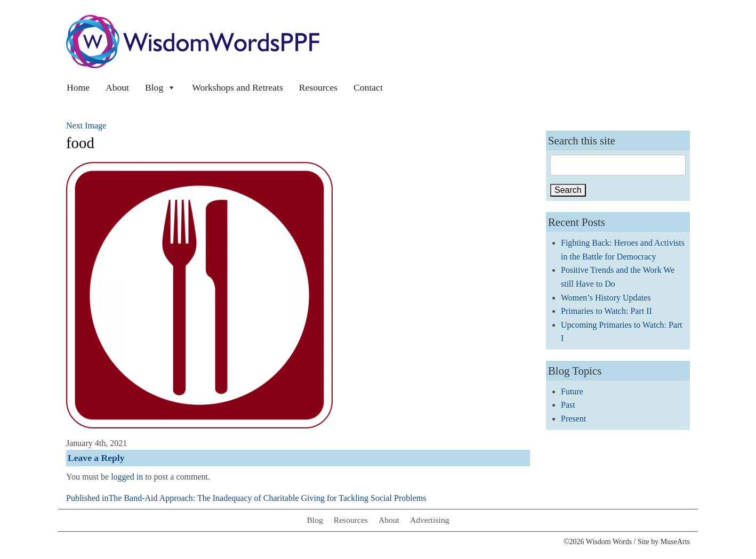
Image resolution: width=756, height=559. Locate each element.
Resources (318, 87)
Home (78, 87)
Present (573, 419)
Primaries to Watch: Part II (606, 311)
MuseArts (675, 542)
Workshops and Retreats (238, 87)
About (117, 87)
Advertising (430, 520)
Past (568, 405)
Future (572, 391)
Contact (368, 87)
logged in (127, 477)
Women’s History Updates (606, 298)
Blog (160, 87)
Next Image (86, 125)
